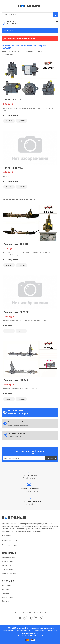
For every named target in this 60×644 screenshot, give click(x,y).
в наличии (8, 325)
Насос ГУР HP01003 (14, 168)
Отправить (51, 458)
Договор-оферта (18, 612)
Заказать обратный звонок (18, 425)
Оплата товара (7, 597)
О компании (6, 586)
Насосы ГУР (6, 565)
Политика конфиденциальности (37, 612)
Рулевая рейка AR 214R (16, 244)
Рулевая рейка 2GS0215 (16, 312)
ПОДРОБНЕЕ (21, 121)
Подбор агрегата (8, 558)
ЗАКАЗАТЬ (9, 121)
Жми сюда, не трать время (18, 414)
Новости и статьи (9, 573)
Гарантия (5, 593)
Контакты (5, 601)
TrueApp (41, 636)
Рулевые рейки (7, 562)
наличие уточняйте (12, 115)
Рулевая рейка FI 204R (16, 380)
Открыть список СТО (17, 436)
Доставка (5, 589)
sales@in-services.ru (10, 545)
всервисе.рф (21, 628)
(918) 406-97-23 (9, 540)
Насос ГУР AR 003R (14, 100)
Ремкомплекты (7, 569)
